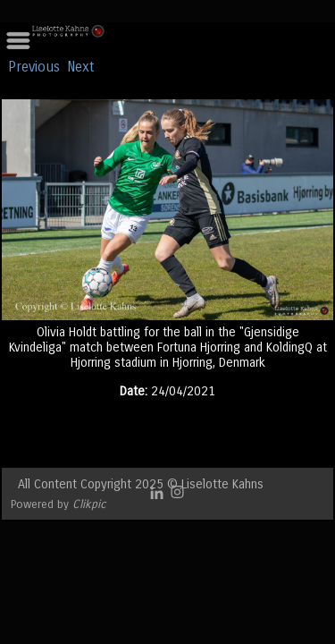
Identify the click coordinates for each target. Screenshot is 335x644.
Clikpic (89, 504)
